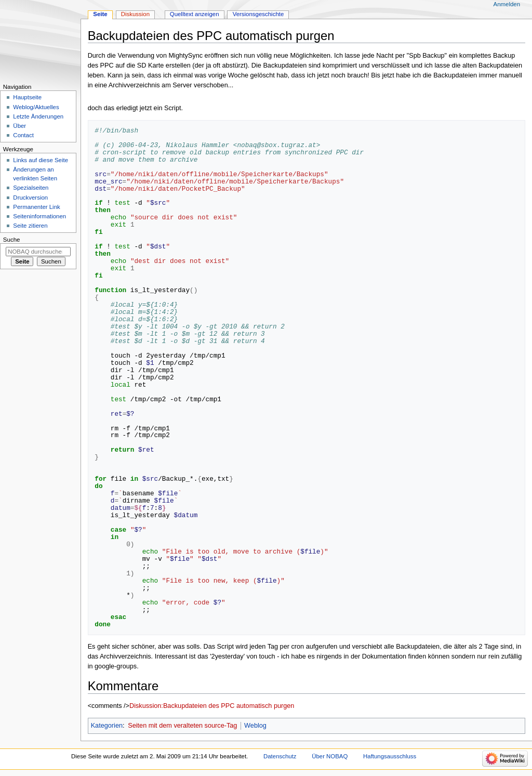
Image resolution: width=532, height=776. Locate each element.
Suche (12, 240)
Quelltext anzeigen (195, 14)
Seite (100, 14)
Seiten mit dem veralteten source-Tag (182, 726)
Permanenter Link (36, 207)
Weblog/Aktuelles (36, 107)
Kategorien (107, 726)
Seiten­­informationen (39, 216)
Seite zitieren (30, 226)
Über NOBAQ (330, 756)
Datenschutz (280, 756)
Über (19, 126)
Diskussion (135, 14)
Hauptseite (27, 97)
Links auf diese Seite (41, 160)
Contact (23, 135)
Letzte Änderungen (38, 116)
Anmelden (507, 4)
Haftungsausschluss (390, 756)
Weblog (255, 726)
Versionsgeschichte (258, 14)
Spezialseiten (31, 188)
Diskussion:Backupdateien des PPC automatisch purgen (212, 706)
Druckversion (30, 198)
